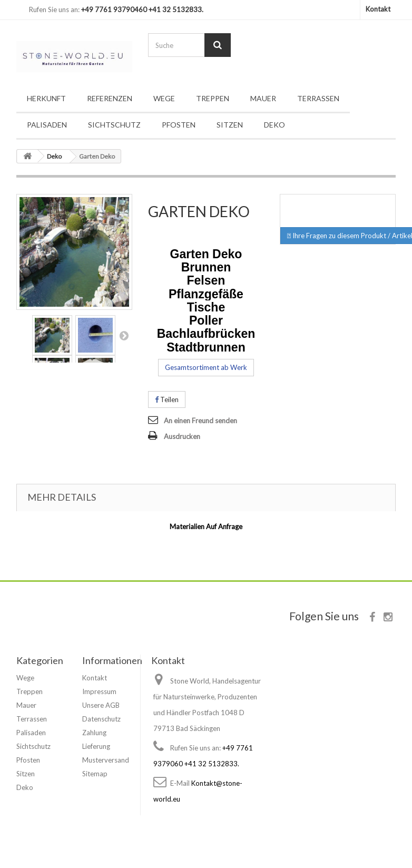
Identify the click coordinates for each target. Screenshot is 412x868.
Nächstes (124, 335)
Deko (274, 125)
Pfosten (179, 125)
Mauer (263, 98)
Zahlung (94, 733)
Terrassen (318, 98)
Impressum (99, 691)
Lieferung (96, 746)
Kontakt (378, 9)
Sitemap (95, 774)
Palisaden (47, 125)
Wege (164, 98)
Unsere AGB (101, 705)
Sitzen (230, 125)
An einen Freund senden (200, 421)
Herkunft (46, 98)
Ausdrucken (182, 436)
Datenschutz (101, 719)
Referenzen (110, 98)
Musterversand (106, 760)
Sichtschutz (114, 125)
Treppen (213, 98)
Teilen (167, 399)
